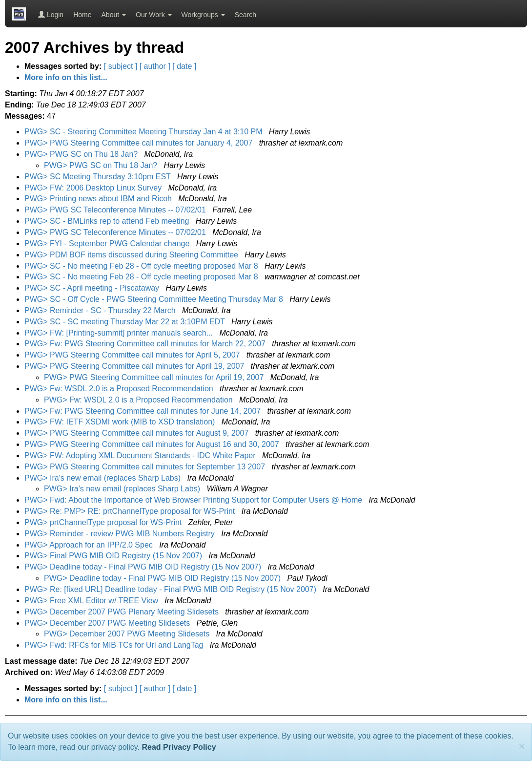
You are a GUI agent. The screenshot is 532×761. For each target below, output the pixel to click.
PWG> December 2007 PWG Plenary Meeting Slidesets (123, 612)
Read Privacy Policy (179, 747)
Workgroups (203, 15)
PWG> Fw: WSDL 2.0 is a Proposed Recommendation (120, 389)
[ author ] (155, 66)
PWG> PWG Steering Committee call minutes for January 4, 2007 (140, 143)
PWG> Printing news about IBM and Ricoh (99, 199)
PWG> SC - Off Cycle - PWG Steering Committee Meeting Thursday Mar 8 (155, 299)
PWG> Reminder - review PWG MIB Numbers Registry (121, 534)
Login (51, 15)
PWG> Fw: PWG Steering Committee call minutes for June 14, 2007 (144, 411)
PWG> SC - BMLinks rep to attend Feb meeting (108, 221)
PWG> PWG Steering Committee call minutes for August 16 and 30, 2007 (153, 444)
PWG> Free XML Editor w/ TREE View (92, 601)
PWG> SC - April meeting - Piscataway (93, 288)
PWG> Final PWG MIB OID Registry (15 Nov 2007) (114, 556)
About (114, 15)
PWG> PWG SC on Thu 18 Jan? (82, 154)
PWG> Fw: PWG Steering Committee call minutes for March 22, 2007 (146, 344)
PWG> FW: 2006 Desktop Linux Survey (94, 188)
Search (246, 15)
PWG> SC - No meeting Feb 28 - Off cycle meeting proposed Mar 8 (142, 266)
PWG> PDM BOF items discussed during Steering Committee (132, 255)
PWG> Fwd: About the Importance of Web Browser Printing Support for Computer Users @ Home (194, 500)
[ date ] (184, 66)
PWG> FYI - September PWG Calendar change (108, 243)
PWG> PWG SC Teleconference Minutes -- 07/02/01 (116, 210)
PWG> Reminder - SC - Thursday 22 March (101, 310)
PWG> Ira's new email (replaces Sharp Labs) (104, 478)
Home (82, 15)
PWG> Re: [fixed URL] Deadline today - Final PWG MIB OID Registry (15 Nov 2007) (171, 589)
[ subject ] (121, 66)
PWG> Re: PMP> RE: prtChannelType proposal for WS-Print (131, 511)
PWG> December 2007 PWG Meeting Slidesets (108, 623)
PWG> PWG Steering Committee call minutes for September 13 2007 (146, 467)
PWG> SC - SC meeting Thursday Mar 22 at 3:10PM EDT (126, 322)
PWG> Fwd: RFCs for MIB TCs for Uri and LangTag (115, 645)
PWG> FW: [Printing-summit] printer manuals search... (120, 333)
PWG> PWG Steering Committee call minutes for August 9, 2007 (138, 433)
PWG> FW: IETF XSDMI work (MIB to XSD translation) (121, 422)
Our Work (154, 15)
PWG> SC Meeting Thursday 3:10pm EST (99, 177)
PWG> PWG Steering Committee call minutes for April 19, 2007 (135, 366)
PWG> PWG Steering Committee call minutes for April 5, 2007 (133, 355)
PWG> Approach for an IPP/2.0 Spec (90, 545)
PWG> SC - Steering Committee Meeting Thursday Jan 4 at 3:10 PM (144, 132)
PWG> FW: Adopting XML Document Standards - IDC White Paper (141, 455)
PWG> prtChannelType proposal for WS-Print (104, 522)
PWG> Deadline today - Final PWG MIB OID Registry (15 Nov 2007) (144, 567)
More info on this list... (66, 77)
